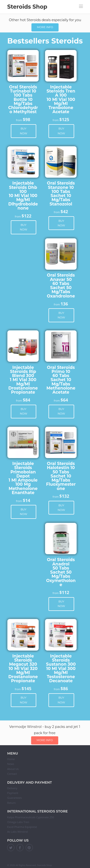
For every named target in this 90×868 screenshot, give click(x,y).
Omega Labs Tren (18, 822)
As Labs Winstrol (18, 832)
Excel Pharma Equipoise (22, 827)
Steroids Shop (27, 7)
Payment (13, 793)
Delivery (12, 788)
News (11, 764)
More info (45, 27)
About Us (13, 769)
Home (11, 759)
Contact (12, 774)
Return (11, 803)
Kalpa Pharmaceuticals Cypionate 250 (31, 817)
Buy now (24, 131)
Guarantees (15, 798)
